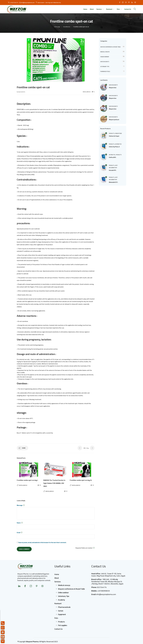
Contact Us (128, 9)
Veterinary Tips (64, 596)
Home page (57, 27)
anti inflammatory (113, 166)
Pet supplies (63, 625)
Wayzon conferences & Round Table (110, 47)
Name (20, 523)
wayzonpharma (22, 92)
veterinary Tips (105, 66)
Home (85, 9)
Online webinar (105, 57)
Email (20, 533)
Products (61, 622)
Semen (61, 611)
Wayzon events (105, 62)
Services (99, 9)
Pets (118, 9)
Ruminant (109, 9)
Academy (61, 600)
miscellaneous (67, 27)
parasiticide (118, 133)
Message (21, 505)
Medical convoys (105, 52)
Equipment (62, 614)
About (92, 9)
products (112, 133)
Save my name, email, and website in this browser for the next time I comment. (42, 542)
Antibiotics (118, 144)
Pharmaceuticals (105, 71)
